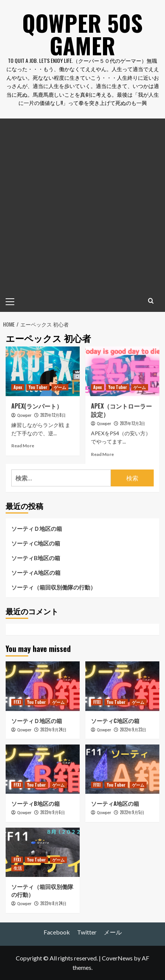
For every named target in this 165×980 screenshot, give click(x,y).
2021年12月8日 (53, 415)
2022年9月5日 (132, 812)
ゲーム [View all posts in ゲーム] (60, 387)
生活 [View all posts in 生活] (18, 868)
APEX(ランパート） (37, 406)
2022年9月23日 (133, 729)
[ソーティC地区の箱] (122, 686)
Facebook (57, 932)
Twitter (87, 932)
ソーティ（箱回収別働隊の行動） (54, 587)
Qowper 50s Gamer (82, 34)
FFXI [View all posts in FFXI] (17, 702)
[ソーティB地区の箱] (43, 769)
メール (113, 932)
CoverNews (117, 958)
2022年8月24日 (53, 903)
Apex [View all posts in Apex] (18, 387)
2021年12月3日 (132, 423)
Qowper (24, 416)
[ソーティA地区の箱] (122, 769)
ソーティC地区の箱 (36, 543)
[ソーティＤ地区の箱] (43, 686)
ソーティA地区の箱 (36, 573)
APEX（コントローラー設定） (121, 410)
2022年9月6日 (53, 812)
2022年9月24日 (53, 729)
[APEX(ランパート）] (43, 371)
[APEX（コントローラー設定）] (122, 371)
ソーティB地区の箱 (36, 558)
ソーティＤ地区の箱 (37, 529)
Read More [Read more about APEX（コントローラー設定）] (102, 454)
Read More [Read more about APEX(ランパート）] (23, 446)
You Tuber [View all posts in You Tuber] (38, 387)
